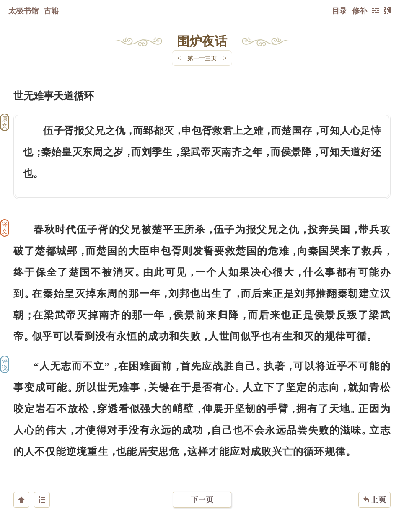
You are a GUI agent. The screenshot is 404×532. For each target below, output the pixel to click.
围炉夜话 (202, 41)
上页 (374, 482)
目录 (339, 10)
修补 (360, 10)
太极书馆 (23, 10)
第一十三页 (202, 58)
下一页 (202, 482)
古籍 (51, 10)
